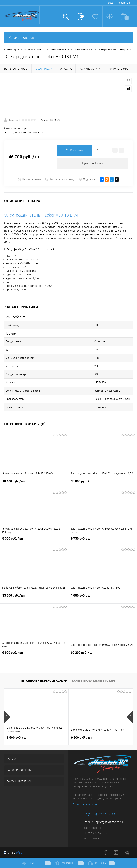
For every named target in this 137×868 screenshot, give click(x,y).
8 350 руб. (34, 541)
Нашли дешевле (29, 180)
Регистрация (124, 3)
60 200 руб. (103, 655)
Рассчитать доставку (60, 180)
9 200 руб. (81, 738)
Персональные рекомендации (44, 681)
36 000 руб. (103, 484)
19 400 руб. (34, 484)
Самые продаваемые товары (94, 681)
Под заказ (87, 180)
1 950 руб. (103, 598)
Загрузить (100, 391)
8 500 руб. (17, 738)
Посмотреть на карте (85, 805)
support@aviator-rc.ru (107, 822)
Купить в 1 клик (92, 163)
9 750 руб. (103, 541)
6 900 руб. (34, 655)
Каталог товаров (68, 38)
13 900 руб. (34, 598)
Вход (110, 3)
